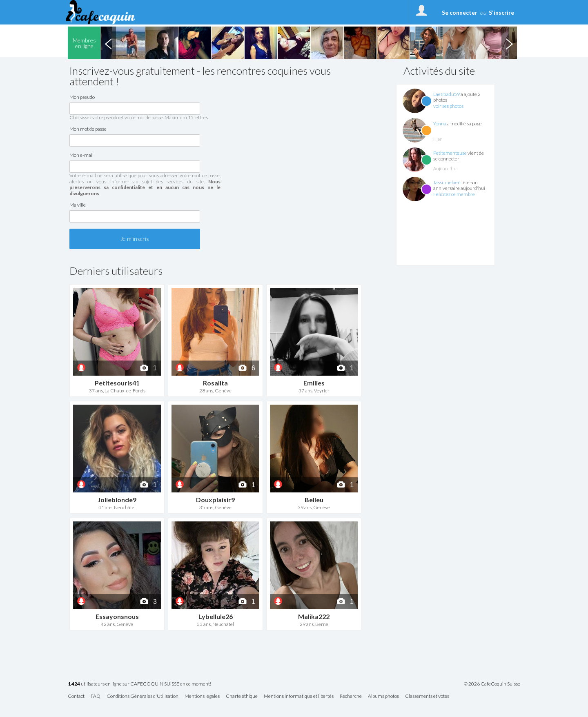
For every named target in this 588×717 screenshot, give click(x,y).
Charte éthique (242, 696)
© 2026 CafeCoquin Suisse (492, 684)
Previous (108, 43)
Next (509, 43)
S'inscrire (501, 12)
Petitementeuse (450, 153)
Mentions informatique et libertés (299, 696)
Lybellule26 (216, 616)
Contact (76, 696)
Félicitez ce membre (454, 194)
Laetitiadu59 (447, 94)
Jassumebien (447, 182)
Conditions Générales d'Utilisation (143, 696)
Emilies (314, 383)
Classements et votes (427, 696)
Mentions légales (202, 696)
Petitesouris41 (117, 383)
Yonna (440, 124)
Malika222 (314, 616)
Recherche (351, 696)
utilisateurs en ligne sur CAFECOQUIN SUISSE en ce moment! (139, 684)
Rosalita (215, 383)
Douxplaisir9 (215, 500)
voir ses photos (448, 106)
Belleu (314, 500)
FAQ (96, 696)
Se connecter (460, 12)
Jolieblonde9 (117, 500)
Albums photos (383, 696)
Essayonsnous (117, 616)
